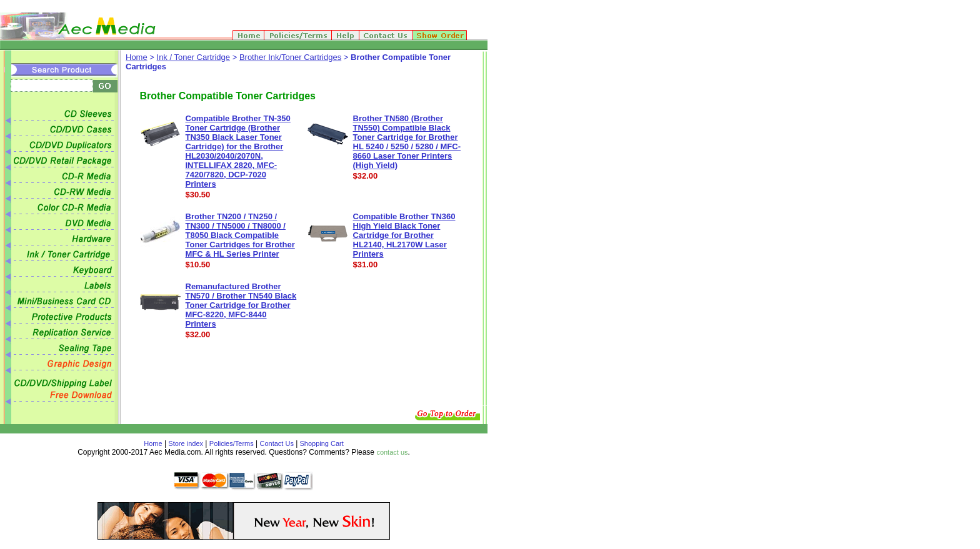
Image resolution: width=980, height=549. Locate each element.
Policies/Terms (232, 443)
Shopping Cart (320, 443)
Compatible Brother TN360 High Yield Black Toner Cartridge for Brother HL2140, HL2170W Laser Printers (404, 235)
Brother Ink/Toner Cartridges (290, 57)
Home (137, 57)
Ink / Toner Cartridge (194, 57)
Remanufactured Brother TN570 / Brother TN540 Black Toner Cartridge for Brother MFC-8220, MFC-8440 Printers (241, 305)
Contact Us (277, 443)
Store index (186, 443)
